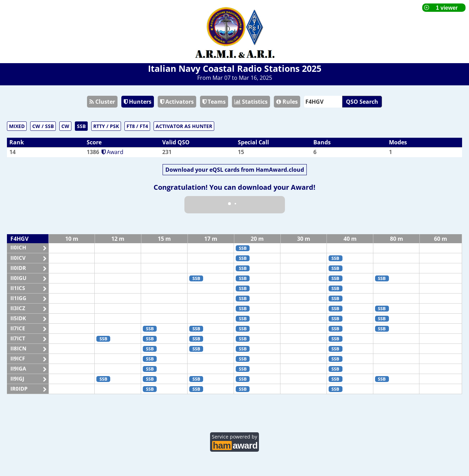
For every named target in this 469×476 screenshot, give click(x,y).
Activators (177, 102)
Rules (287, 102)
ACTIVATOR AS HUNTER (184, 126)
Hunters (138, 102)
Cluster (102, 102)
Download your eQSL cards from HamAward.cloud (235, 170)
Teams (214, 102)
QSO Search (362, 102)
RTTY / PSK (106, 126)
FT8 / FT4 (137, 126)
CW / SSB (43, 126)
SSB (81, 126)
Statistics (251, 102)
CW (65, 126)
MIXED (17, 126)
